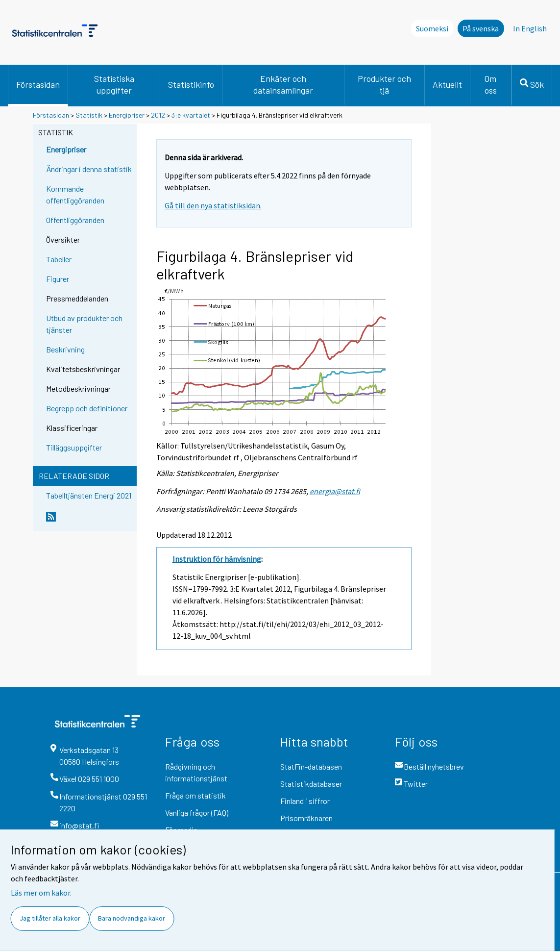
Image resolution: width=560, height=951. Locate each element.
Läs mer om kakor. (41, 893)
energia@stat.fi (335, 491)
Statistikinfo (191, 84)
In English (530, 28)
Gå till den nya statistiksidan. (213, 205)
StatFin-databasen (311, 766)
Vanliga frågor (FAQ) (197, 813)
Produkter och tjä (384, 84)
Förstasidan (38, 84)
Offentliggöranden (75, 220)
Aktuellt (447, 84)
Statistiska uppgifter (114, 84)
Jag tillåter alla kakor (50, 918)
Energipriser (127, 115)
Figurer (58, 279)
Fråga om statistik (195, 795)
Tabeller (59, 259)
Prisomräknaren (306, 818)
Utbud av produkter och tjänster (84, 324)
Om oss (491, 84)
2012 (158, 115)
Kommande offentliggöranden (75, 194)
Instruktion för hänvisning (217, 559)
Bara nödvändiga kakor (132, 918)
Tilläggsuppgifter (74, 447)
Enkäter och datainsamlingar (283, 84)
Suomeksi (432, 28)
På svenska (481, 28)
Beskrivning (65, 349)
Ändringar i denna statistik (89, 169)
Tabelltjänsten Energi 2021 (89, 495)
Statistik (89, 115)
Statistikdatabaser (311, 784)
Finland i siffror (305, 801)
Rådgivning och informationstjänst (196, 772)
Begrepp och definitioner (87, 408)
